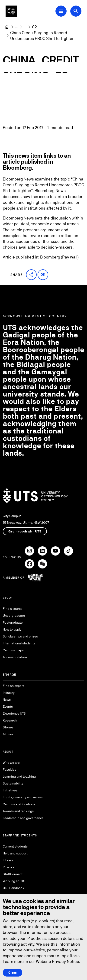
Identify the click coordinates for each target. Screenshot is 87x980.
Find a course (13, 609)
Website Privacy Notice (58, 961)
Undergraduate (14, 616)
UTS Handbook (14, 888)
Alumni (8, 734)
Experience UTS (14, 713)
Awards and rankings (18, 811)
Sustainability (13, 783)
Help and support (15, 853)
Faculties (10, 770)
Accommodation (15, 657)
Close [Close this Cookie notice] (13, 972)
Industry (9, 693)
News (7, 700)
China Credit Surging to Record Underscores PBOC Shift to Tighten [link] (42, 36)
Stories (8, 727)
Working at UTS (14, 881)
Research (10, 720)
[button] (31, 274)
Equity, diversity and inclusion (25, 797)
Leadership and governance (23, 818)
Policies (8, 867)
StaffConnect (13, 874)
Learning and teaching (19, 776)
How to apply (12, 629)
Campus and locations (19, 804)
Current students (15, 846)
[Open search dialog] (76, 11)
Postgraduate (13, 622)
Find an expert (13, 686)
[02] (34, 27)
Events (8, 706)
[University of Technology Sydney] (7, 27)
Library (8, 860)
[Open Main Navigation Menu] (61, 11)
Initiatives (10, 790)
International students (19, 643)
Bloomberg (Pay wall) (59, 257)
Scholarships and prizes (20, 636)
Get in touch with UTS (25, 531)
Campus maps (13, 650)
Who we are (11, 763)
